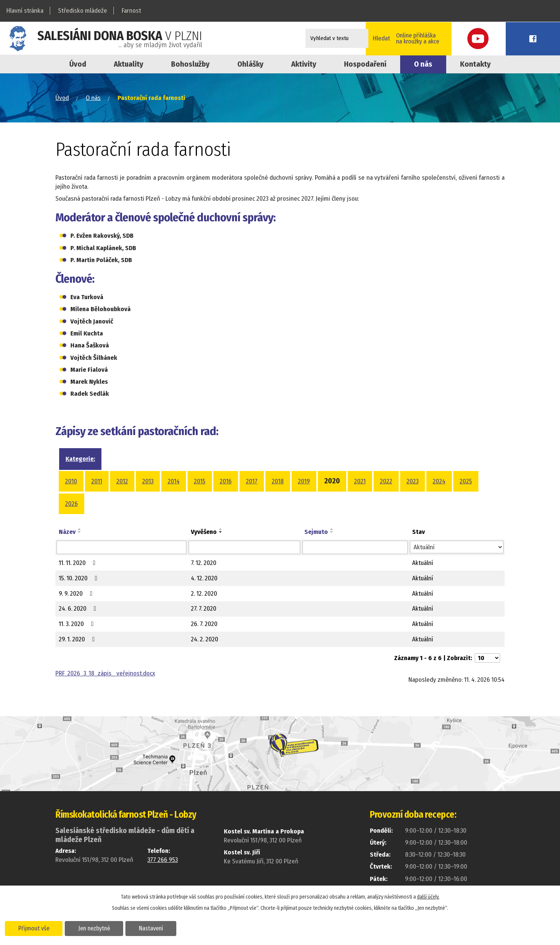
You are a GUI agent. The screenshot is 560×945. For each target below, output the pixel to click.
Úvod (78, 64)
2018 (278, 481)
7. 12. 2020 (204, 563)
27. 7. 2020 (204, 609)
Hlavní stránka (25, 11)
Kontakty (475, 64)
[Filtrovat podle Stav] (457, 547)
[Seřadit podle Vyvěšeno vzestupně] (221, 529)
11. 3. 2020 (78, 624)
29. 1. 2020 (78, 639)
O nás (423, 64)
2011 (97, 481)
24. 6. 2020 (79, 609)
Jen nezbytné (96, 928)
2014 (174, 481)
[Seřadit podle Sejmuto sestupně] (332, 532)
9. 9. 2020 (77, 594)
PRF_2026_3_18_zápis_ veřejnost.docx (105, 673)
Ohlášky (250, 64)
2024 (439, 481)
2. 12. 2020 (204, 594)
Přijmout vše (35, 928)
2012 (122, 481)
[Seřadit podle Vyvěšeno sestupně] (221, 532)
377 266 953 (163, 860)
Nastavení (155, 928)
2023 (413, 481)
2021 (360, 481)
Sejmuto (316, 532)
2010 (71, 481)
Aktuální (423, 563)
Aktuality (129, 64)
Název (67, 532)
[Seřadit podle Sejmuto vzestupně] (332, 529)
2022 (386, 481)
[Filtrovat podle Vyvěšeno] (244, 547)
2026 (71, 504)
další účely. (428, 897)
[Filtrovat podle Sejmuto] (355, 547)
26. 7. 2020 (204, 624)
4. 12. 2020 (204, 578)
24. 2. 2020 (205, 639)
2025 (466, 481)
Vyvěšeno (204, 532)
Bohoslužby (190, 64)
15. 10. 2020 (80, 578)
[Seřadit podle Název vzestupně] (80, 529)
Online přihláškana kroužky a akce (457, 38)
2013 (148, 481)
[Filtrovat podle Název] (121, 547)
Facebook (543, 38)
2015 (200, 481)
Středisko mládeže (83, 11)
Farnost (131, 11)
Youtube (509, 38)
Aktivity (304, 64)
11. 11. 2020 (79, 563)
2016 (226, 481)
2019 (304, 481)
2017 (252, 481)
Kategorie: (80, 459)
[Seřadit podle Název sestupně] (80, 532)
